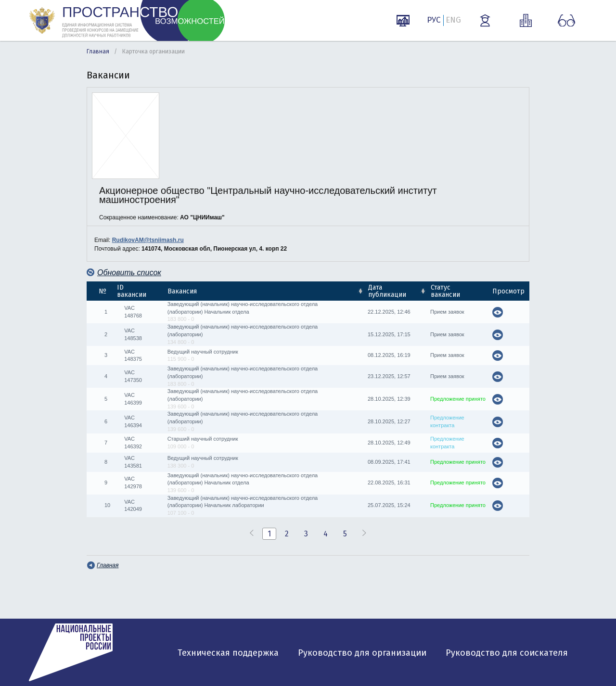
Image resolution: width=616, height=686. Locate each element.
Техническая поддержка (228, 653)
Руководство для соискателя (507, 653)
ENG (453, 20)
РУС (434, 20)
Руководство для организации (362, 653)
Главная (98, 51)
